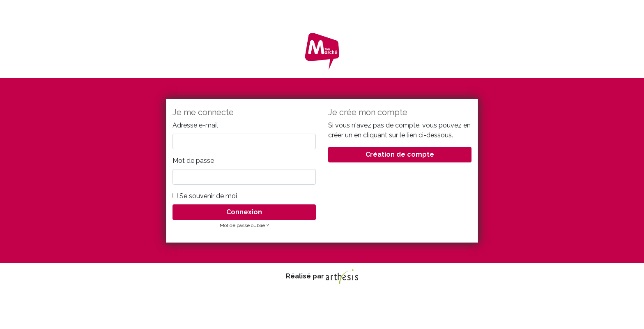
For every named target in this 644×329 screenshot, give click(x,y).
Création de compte (400, 154)
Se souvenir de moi (205, 196)
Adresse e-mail (195, 125)
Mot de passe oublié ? (244, 225)
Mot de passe (193, 161)
